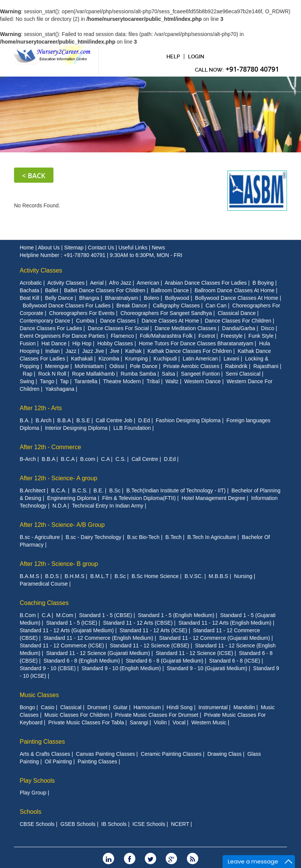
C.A (106, 459)
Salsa (169, 373)
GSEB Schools (78, 824)
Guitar (120, 707)
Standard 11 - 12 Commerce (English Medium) (98, 638)
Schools (31, 811)
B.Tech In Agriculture (212, 537)
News (158, 247)
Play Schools (37, 780)
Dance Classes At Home (170, 320)
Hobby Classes (115, 343)
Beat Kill (29, 298)
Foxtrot (207, 335)
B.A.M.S (29, 576)
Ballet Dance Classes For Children (105, 290)
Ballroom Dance (170, 290)
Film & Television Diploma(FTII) (139, 498)
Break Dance (132, 305)
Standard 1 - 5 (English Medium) (176, 615)
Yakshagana (60, 389)
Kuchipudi (165, 358)
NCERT (180, 824)
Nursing (243, 576)
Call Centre (145, 459)
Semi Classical (243, 373)
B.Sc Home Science (155, 576)
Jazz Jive (93, 351)
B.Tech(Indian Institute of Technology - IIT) (176, 490)
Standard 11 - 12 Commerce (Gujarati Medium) (215, 638)
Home (27, 247)
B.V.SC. (194, 576)
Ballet (52, 290)
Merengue (57, 366)
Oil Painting (58, 761)
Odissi (117, 366)
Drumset (97, 707)
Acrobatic (31, 282)
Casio (48, 707)
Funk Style (261, 335)
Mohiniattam (89, 366)
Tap (64, 381)
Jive (115, 351)
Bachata (29, 290)
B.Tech (173, 537)
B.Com (28, 615)
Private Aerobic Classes (191, 366)
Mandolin (244, 707)
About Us (49, 247)
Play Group (33, 792)
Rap (28, 373)
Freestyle (232, 335)
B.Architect (33, 490)
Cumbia (85, 320)
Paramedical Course (44, 583)
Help (173, 56)
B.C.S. (80, 490)
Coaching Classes (44, 602)
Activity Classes (41, 270)
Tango (47, 381)
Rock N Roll (52, 373)
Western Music (209, 722)
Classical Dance (237, 313)
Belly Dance (59, 298)
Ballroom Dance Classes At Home (234, 290)
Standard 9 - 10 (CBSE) (48, 668)
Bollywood (177, 298)
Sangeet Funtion (200, 373)
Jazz (71, 351)
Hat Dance (54, 343)
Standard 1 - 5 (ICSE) (72, 622)
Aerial (97, 282)
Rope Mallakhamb (93, 373)
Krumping (136, 358)
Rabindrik (236, 366)
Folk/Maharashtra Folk (166, 335)
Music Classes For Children (77, 714)
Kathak (133, 351)
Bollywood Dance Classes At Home (236, 298)
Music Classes (39, 695)
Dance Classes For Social (118, 328)
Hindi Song (180, 707)
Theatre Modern (122, 381)
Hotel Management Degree (213, 498)
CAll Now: (237, 69)
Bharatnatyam (121, 298)
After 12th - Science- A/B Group (62, 524)
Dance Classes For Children (238, 320)
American (148, 282)
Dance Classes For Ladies (51, 328)
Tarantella (86, 381)
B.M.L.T (100, 576)
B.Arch (44, 420)
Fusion (28, 343)
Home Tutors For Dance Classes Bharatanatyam (196, 343)
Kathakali (82, 358)
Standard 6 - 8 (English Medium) (82, 660)
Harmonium (147, 707)
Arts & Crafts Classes (45, 754)
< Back (34, 175)
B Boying (263, 282)
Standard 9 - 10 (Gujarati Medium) (207, 668)
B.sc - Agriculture (40, 537)
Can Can (216, 305)
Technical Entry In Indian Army (108, 505)
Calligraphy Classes (176, 305)
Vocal (179, 722)
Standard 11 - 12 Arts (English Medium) (225, 622)
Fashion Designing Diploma (188, 420)
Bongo (27, 707)
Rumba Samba (138, 373)
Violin (160, 722)
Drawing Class (224, 754)
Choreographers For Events (82, 313)
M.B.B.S (219, 576)
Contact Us (102, 247)
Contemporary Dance (45, 320)
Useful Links (133, 247)
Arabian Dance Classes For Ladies (205, 282)
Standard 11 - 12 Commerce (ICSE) (62, 645)
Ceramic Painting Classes (171, 754)
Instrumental (213, 707)
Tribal (153, 381)
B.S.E (83, 420)
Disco (267, 328)
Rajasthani (266, 366)
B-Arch (28, 459)
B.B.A (64, 420)
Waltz (172, 381)
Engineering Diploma (72, 498)
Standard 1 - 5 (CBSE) (105, 615)
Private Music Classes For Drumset (157, 714)
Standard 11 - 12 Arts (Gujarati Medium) (67, 630)
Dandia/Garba (239, 328)
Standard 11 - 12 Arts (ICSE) (154, 630)
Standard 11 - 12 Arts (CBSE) (138, 622)
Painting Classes (42, 741)
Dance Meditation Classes (186, 328)
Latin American (200, 358)
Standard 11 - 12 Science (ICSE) (194, 653)
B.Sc (115, 490)
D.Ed (144, 420)
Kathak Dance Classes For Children (190, 351)
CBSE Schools (37, 824)
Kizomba (109, 358)
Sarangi (139, 722)
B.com (88, 459)
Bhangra (89, 298)
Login (196, 56)
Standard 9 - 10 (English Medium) (121, 668)
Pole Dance (144, 366)
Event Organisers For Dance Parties (62, 335)
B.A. (25, 420)
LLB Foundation (132, 428)
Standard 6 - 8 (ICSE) (235, 660)
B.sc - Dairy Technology (93, 537)
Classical (71, 707)
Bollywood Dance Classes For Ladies (67, 305)
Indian (52, 351)
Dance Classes (118, 320)
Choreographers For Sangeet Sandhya (166, 313)
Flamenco (122, 335)
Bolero (151, 298)
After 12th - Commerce (50, 447)
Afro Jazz (120, 282)
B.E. (99, 490)
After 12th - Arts (41, 408)
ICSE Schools (149, 824)
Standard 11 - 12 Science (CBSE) (150, 645)
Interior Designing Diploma (76, 428)
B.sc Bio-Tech (143, 537)
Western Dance (202, 381)
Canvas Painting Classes (105, 754)
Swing (27, 381)
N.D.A (59, 505)
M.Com (65, 615)
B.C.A (67, 459)
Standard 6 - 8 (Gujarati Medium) (165, 660)
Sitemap (74, 247)
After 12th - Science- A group (59, 478)
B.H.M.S (75, 576)
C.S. (120, 459)
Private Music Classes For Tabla (86, 722)
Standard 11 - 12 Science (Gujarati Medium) (98, 653)
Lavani (231, 358)
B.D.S (52, 576)
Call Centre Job (114, 420)
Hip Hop (82, 343)
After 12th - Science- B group (59, 563)
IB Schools (114, 824)
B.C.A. (59, 490)
